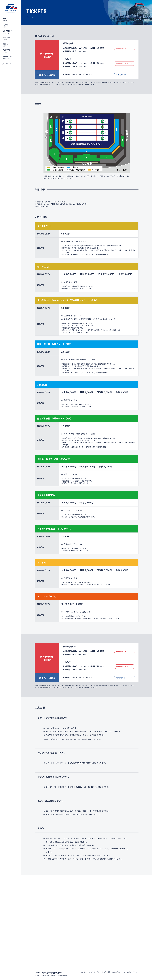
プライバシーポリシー (131, 972)
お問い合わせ (117, 972)
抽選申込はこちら (122, 744)
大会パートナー (11, 57)
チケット (11, 51)
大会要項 (83, 972)
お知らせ (11, 19)
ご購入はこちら (121, 75)
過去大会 (105, 972)
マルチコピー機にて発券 (86, 856)
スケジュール (11, 32)
